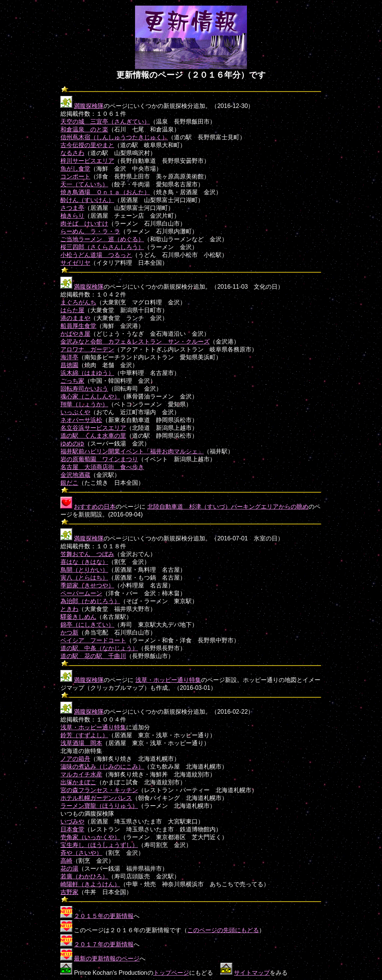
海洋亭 (69, 357)
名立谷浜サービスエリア (93, 428)
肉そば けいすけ (84, 224)
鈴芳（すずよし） (84, 735)
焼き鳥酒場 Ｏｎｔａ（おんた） (105, 192)
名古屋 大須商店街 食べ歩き (102, 467)
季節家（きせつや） (87, 585)
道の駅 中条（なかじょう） (99, 648)
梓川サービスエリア (87, 161)
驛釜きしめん (78, 617)
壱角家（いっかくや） (90, 837)
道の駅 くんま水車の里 (93, 436)
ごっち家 (72, 381)
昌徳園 (69, 365)
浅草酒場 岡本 (81, 743)
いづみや (72, 821)
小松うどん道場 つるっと (96, 255)
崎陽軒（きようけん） (90, 884)
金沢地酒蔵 (75, 475)
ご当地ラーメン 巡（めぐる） (102, 239)
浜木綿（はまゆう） (87, 373)
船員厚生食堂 (78, 326)
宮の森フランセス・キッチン (99, 790)
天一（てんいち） (84, 184)
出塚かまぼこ (78, 782)
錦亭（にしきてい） (87, 625)
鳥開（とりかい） (84, 570)
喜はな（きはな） (84, 562)
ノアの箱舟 (75, 759)
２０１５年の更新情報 (104, 916)
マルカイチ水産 (81, 774)
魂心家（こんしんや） (90, 396)
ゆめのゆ (72, 444)
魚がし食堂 (75, 169)
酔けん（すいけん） (87, 200)
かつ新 (69, 632)
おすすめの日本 (95, 507)
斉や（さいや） (81, 853)
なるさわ (72, 153)
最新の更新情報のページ (107, 959)
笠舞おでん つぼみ (87, 554)
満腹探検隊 (89, 106)
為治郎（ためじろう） (90, 601)
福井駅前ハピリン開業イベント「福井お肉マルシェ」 (132, 451)
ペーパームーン (81, 593)
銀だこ (69, 483)
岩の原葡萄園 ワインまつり (99, 459)
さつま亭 (72, 208)
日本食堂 (72, 829)
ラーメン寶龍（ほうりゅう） (99, 806)
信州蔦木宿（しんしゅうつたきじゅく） (114, 137)
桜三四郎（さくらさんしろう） (102, 247)
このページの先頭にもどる (223, 930)
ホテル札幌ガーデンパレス (96, 798)
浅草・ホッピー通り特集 (168, 680)
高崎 (66, 861)
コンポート (75, 176)
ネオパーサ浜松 (81, 420)
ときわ (69, 609)
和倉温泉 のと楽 (84, 129)
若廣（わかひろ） (84, 876)
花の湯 (69, 869)
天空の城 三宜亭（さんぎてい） (105, 122)
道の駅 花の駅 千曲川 (93, 656)
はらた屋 (72, 310)
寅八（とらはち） (84, 578)
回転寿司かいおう (84, 389)
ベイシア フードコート (93, 640)
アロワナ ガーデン (87, 349)
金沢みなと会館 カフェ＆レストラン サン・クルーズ (135, 342)
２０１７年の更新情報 (104, 944)
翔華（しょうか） (84, 404)
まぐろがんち (78, 302)
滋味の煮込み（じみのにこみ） (102, 767)
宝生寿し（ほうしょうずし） (99, 845)
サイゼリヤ (75, 263)
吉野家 (69, 892)
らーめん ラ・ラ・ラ (90, 231)
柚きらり (72, 216)
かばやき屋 (75, 334)
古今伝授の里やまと (87, 145)
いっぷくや (75, 412)
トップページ (171, 973)
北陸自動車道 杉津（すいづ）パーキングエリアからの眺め (228, 507)
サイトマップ (252, 973)
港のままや (75, 318)
